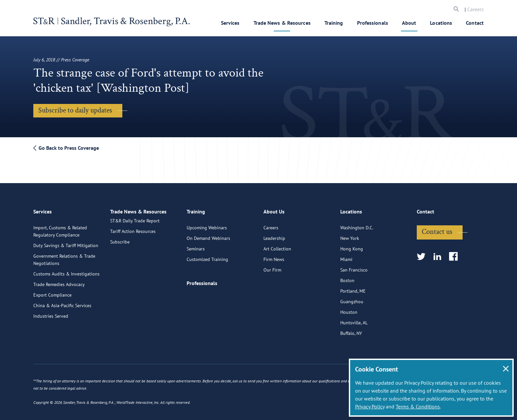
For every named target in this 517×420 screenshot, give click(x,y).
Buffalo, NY (351, 330)
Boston (347, 277)
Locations (441, 23)
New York (350, 235)
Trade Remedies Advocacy (59, 281)
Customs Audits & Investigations (66, 271)
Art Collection (277, 246)
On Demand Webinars (208, 235)
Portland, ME (353, 288)
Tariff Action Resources (133, 235)
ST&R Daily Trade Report (135, 225)
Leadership (274, 235)
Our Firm (272, 267)
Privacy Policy (370, 406)
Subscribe (120, 246)
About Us (274, 211)
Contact (475, 23)
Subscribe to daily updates (75, 110)
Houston (349, 309)
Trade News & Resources (282, 23)
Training (334, 23)
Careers (475, 9)
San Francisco (354, 267)
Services (230, 23)
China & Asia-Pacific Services (62, 303)
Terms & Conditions (418, 406)
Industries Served (51, 313)
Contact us (437, 229)
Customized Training (207, 256)
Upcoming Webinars (207, 225)
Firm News (274, 256)
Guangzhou (352, 299)
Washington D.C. (357, 225)
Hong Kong (352, 246)
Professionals (373, 23)
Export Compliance (52, 292)
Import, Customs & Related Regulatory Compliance (60, 228)
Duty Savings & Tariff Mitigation (66, 242)
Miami (346, 256)
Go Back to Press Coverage (66, 148)
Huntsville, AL (354, 320)
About (409, 23)
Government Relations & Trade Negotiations (64, 257)
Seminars (196, 246)
